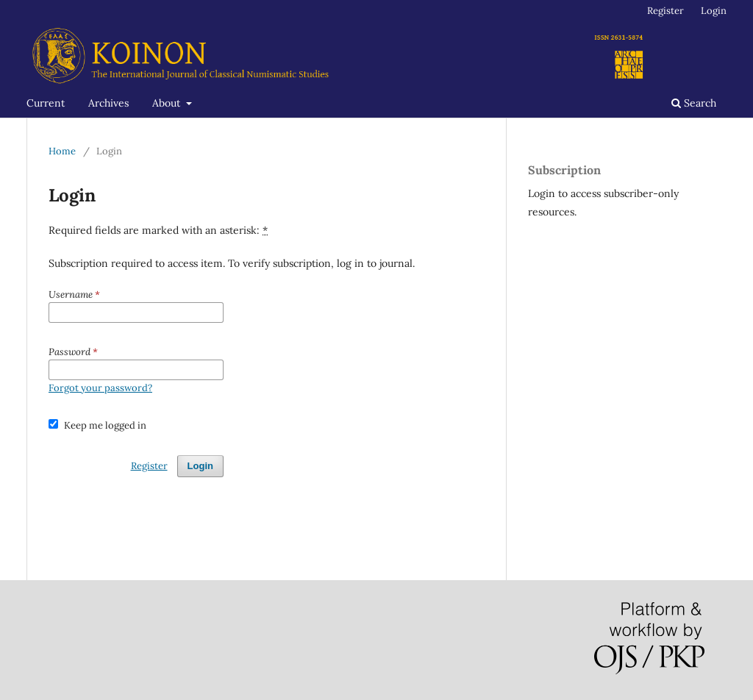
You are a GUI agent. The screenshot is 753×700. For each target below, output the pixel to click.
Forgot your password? (100, 388)
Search (694, 103)
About (168, 103)
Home (62, 151)
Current (46, 103)
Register (665, 11)
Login (714, 11)
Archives (108, 103)
